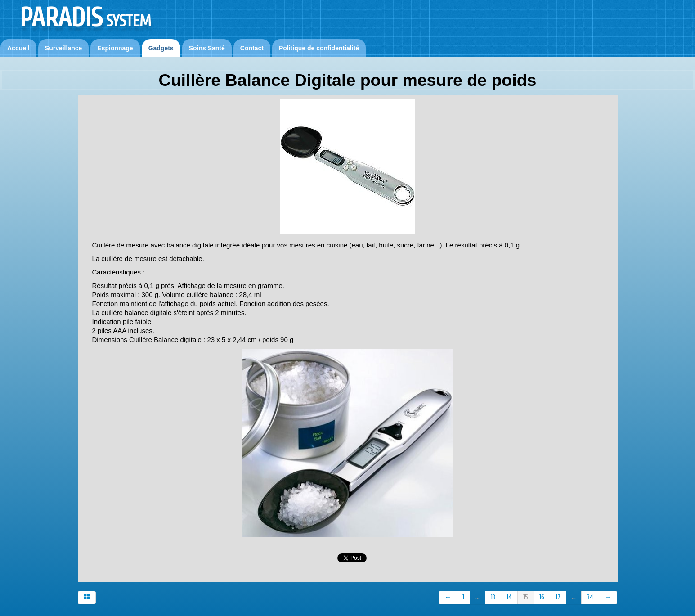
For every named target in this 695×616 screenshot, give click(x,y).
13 (493, 597)
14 (509, 597)
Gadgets (161, 48)
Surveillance (64, 48)
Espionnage (115, 48)
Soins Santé (207, 48)
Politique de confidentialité (319, 48)
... (478, 597)
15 (526, 597)
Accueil (18, 48)
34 (590, 597)
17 (558, 597)
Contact (252, 48)
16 (542, 597)
